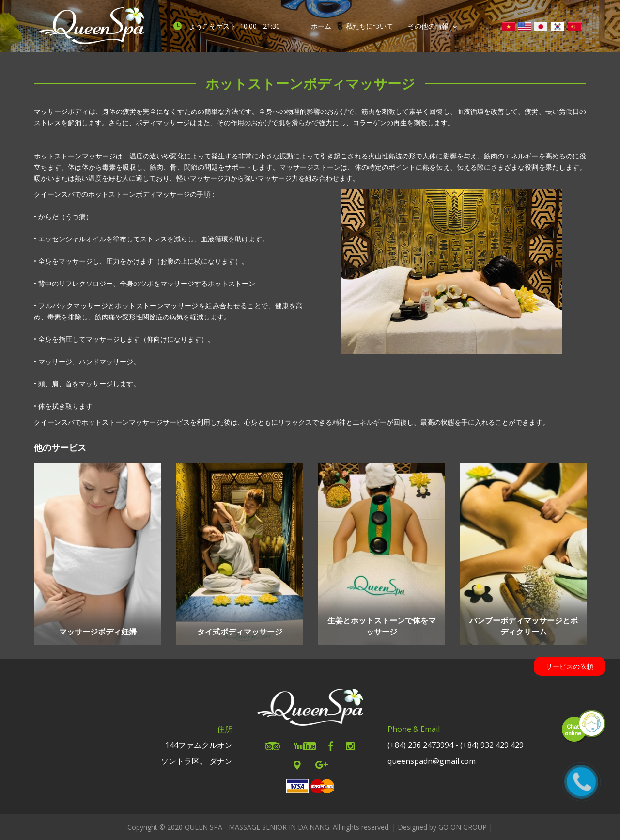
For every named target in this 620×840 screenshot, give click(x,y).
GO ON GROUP (463, 827)
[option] (98, 554)
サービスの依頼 (570, 666)
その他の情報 (433, 26)
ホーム (321, 26)
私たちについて (370, 26)
